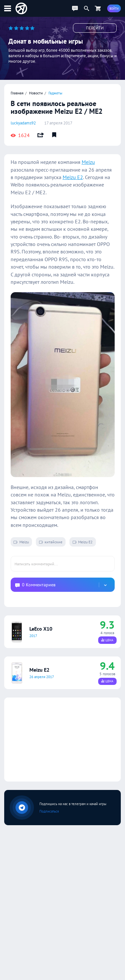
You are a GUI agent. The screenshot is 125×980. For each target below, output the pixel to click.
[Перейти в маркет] (98, 9)
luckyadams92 (23, 123)
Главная (17, 93)
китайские (51, 542)
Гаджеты (55, 93)
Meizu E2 (73, 177)
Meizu (88, 162)
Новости (36, 93)
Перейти (95, 28)
